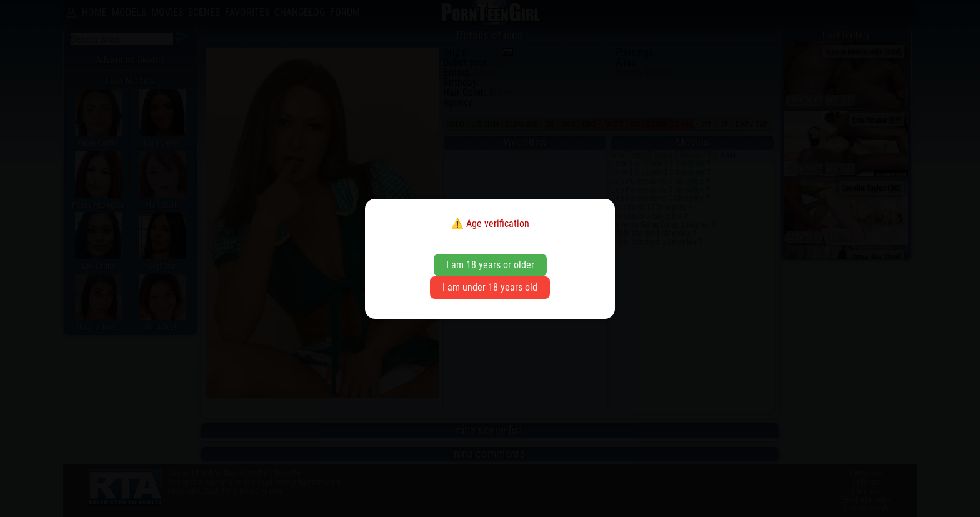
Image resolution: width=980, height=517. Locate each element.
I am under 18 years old (490, 287)
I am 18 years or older (490, 265)
